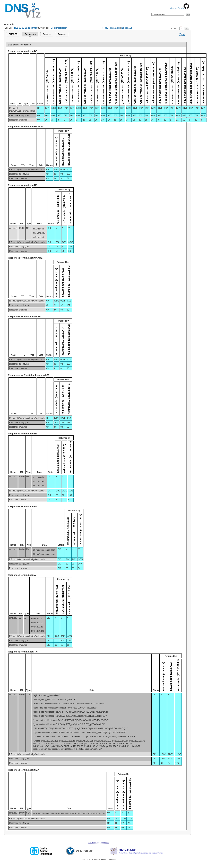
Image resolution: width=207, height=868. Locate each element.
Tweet (182, 34)
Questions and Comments (98, 842)
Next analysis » (128, 28)
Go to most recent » (60, 28)
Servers (47, 34)
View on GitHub (179, 8)
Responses (30, 34)
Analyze (62, 34)
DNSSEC (13, 34)
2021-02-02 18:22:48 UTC (26, 28)
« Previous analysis (111, 28)
